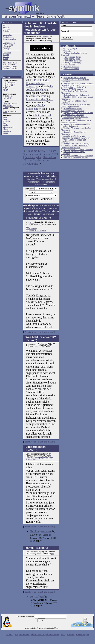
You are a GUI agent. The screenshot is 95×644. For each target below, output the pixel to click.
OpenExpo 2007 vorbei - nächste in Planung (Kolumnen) (76, 121)
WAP (10, 64)
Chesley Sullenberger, (36, 107)
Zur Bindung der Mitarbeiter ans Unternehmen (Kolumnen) (75, 117)
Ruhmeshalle (8, 45)
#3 (50, 456)
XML (5, 62)
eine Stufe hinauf (46, 332)
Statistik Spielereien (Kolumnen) (76, 95)
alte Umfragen (53, 634)
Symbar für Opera (10, 66)
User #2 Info (31, 229)
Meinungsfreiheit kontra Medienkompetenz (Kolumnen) (73, 110)
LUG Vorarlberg (9, 84)
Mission (6, 27)
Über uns (6, 29)
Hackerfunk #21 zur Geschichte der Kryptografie (40, 160)
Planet (5, 59)
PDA (5, 64)
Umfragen (7, 49)
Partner (6, 57)
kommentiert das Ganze (40, 99)
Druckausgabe (33, 157)
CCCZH (6, 90)
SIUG (5, 88)
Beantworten (30, 332)
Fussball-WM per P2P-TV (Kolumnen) (78, 156)
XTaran (6, 129)
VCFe (5, 112)
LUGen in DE (8, 86)
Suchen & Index (9, 43)
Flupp (5, 119)
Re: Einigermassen (41, 531)
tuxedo (5, 133)
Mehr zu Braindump (71, 67)
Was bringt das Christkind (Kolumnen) (78, 150)
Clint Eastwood (42, 115)
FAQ (5, 25)
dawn (5, 123)
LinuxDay (7, 104)
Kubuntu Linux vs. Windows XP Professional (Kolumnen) (75, 147)
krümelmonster (9, 127)
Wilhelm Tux (8, 96)
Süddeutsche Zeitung (38, 96)
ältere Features (38, 634)
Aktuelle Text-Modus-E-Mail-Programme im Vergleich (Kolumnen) (76, 137)
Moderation (7, 35)
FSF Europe (8, 98)
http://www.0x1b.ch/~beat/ (36, 230)
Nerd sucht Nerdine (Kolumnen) (76, 157)
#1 (28, 227)
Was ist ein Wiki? (70, 49)
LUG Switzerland (9, 82)
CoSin (5, 108)
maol (5, 117)
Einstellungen (8, 37)
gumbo (6, 125)
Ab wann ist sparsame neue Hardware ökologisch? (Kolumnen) (77, 84)
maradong (7, 131)
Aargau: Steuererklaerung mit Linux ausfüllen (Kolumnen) (76, 125)
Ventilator (7, 121)
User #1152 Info (33, 458)
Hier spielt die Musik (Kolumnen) (76, 144)
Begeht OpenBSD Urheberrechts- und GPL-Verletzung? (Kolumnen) (77, 114)
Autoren (71, 634)
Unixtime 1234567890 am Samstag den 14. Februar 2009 (41, 152)
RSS (15, 62)
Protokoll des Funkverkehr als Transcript (38, 83)
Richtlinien (7, 31)
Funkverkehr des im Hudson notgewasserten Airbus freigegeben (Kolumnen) (75, 79)
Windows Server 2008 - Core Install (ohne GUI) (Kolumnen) (76, 106)
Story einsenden (9, 39)
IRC (15, 64)
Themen (6, 55)
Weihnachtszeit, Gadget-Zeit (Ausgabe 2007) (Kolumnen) (73, 88)
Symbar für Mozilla (10, 68)
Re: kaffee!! (37, 597)
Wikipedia (67, 51)
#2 (50, 346)
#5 (53, 554)
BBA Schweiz (8, 106)
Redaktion (7, 53)
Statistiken (7, 47)
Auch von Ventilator (71, 69)
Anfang (10, 634)
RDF (10, 62)
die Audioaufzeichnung (40, 88)
